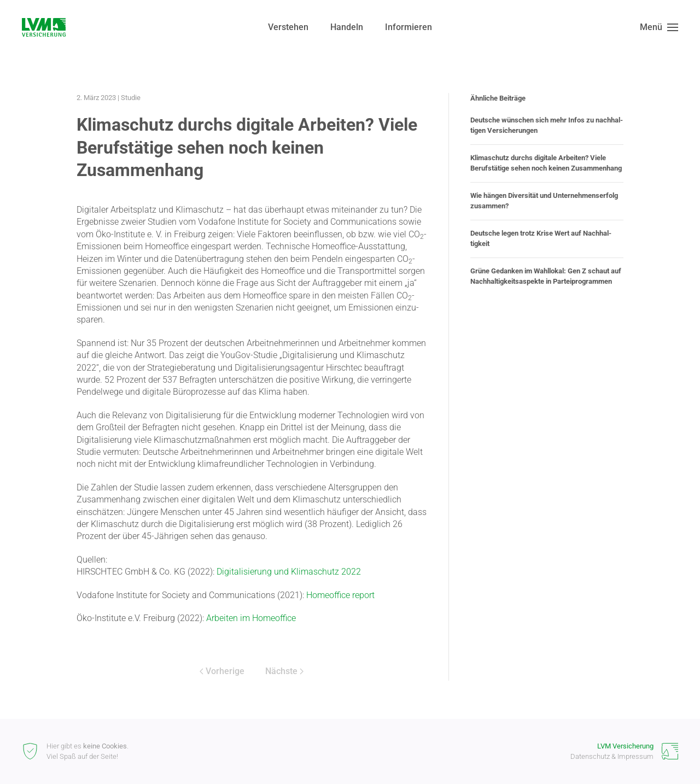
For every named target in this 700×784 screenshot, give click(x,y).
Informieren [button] (409, 27)
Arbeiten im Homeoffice (251, 618)
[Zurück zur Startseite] (44, 27)
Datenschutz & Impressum (612, 756)
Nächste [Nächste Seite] (284, 671)
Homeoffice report (340, 595)
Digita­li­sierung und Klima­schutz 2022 (289, 572)
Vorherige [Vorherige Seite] (222, 671)
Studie (131, 98)
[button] (659, 27)
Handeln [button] (347, 27)
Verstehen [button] (288, 27)
